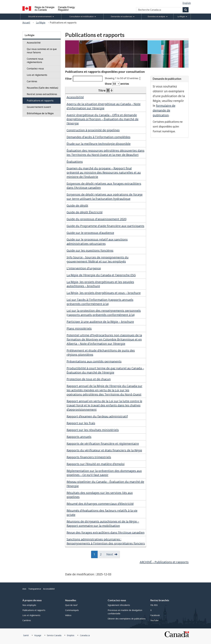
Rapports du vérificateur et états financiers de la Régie (104, 450)
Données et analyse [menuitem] (158, 17)
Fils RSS (154, 605)
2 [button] (102, 554)
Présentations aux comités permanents (94, 361)
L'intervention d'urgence (84, 268)
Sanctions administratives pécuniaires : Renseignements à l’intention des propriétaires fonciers (106, 541)
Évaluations (75, 162)
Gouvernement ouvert (39, 107)
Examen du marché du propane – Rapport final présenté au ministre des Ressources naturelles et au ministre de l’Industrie (104, 172)
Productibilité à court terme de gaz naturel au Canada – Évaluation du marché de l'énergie (105, 370)
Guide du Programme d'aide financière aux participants (105, 226)
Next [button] (110, 554)
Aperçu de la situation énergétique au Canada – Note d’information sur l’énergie (104, 106)
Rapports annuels (79, 437)
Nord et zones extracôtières (42, 94)
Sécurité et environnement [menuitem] (41, 17)
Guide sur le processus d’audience (90, 233)
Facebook (155, 615)
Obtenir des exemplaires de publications (127, 619)
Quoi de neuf (71, 605)
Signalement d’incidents (119, 605)
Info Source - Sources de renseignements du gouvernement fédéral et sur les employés (98, 259)
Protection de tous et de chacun (89, 379)
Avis (24, 589)
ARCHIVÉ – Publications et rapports (164, 562)
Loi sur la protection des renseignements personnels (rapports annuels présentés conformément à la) (104, 313)
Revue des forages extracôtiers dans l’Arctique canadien (106, 532)
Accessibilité (75, 97)
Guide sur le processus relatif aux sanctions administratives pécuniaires (97, 242)
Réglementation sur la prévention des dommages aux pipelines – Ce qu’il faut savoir (104, 473)
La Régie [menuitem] (182, 17)
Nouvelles (71, 600)
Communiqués (72, 610)
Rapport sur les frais (81, 423)
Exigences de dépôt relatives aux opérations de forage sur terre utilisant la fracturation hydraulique (105, 197)
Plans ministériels (79, 328)
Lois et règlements (37, 75)
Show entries (117, 84)
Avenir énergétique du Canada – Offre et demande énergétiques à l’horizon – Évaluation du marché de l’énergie (103, 119)
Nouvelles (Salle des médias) (42, 88)
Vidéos (68, 615)
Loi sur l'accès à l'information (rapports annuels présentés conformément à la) (100, 302)
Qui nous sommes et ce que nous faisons (42, 51)
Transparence (35, 589)
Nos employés (29, 605)
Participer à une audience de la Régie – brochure (100, 322)
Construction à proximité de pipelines (93, 130)
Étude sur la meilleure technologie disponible (99, 144)
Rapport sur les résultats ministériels (93, 430)
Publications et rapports (40, 101)
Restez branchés (160, 600)
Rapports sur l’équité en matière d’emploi (96, 464)
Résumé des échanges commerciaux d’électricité (100, 504)
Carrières (32, 81)
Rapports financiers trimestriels (89, 457)
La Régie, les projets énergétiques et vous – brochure (104, 293)
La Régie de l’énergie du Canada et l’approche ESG (101, 275)
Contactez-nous (35, 69)
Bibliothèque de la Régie (40, 113)
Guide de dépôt (77, 206)
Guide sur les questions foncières (90, 250)
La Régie (41, 23)
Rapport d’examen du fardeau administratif (97, 416)
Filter (84, 79)
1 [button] (96, 554)
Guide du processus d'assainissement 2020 (96, 219)
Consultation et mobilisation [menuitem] (83, 17)
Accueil (26, 23)
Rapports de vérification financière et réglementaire (103, 444)
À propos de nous (32, 600)
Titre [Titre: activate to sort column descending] (106, 90)
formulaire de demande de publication (164, 110)
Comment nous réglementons (35, 60)
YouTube (154, 620)
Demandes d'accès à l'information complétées (99, 137)
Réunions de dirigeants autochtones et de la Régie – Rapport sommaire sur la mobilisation (103, 524)
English (187, 3)
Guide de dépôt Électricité (85, 212)
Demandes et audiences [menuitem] (123, 17)
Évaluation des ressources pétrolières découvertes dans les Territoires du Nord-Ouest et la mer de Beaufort (105, 153)
